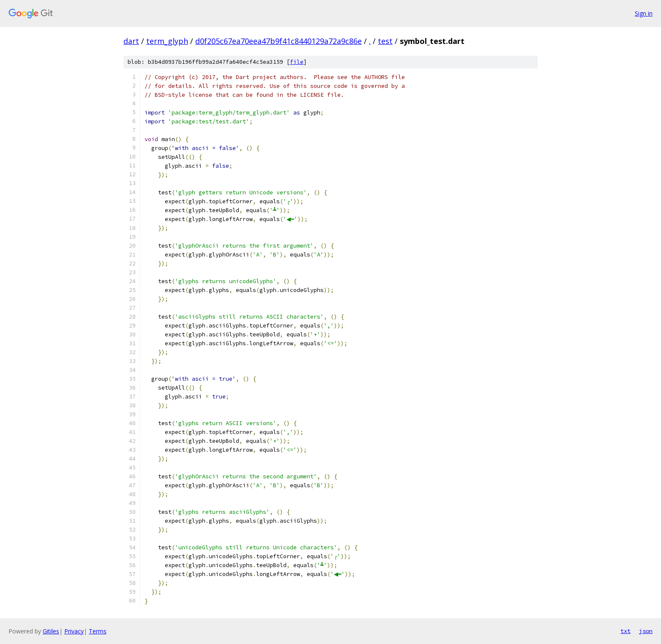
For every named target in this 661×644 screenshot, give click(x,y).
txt (625, 631)
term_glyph (167, 41)
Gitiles (51, 631)
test (385, 41)
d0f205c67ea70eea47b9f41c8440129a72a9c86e (279, 41)
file (297, 62)
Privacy (74, 631)
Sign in (644, 13)
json (646, 631)
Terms (98, 631)
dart (131, 41)
